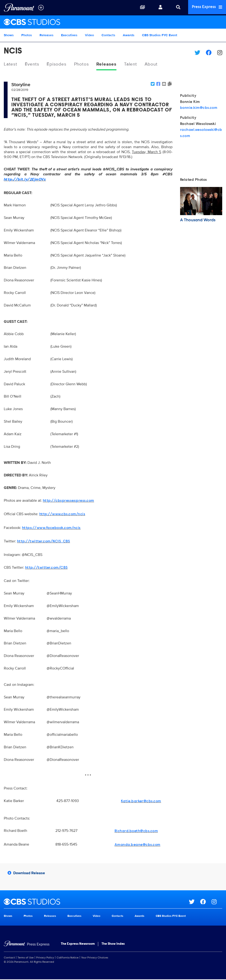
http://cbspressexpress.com (68, 501)
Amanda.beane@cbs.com (137, 845)
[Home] (27, 945)
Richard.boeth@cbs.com (136, 832)
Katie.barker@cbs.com (141, 802)
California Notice (68, 958)
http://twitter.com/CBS (46, 568)
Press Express (206, 7)
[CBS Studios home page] (96, 902)
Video (89, 35)
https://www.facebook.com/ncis (51, 528)
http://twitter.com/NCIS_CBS (44, 542)
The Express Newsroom (78, 944)
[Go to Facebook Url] (206, 902)
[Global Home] (19, 8)
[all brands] (41, 8)
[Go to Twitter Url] (195, 902)
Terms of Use (26, 958)
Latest (11, 64)
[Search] (176, 8)
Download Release (26, 873)
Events (33, 64)
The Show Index (113, 944)
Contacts (108, 35)
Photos (27, 35)
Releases (47, 35)
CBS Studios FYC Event (160, 35)
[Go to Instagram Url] (217, 902)
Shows (9, 35)
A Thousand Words (198, 221)
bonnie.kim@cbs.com (199, 108)
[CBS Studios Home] (113, 22)
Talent (135, 64)
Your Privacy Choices (95, 958)
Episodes (58, 64)
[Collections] (141, 8)
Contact (9, 958)
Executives (69, 35)
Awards (129, 35)
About (156, 64)
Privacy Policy (45, 958)
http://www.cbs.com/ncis (62, 515)
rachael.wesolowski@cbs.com (201, 133)
